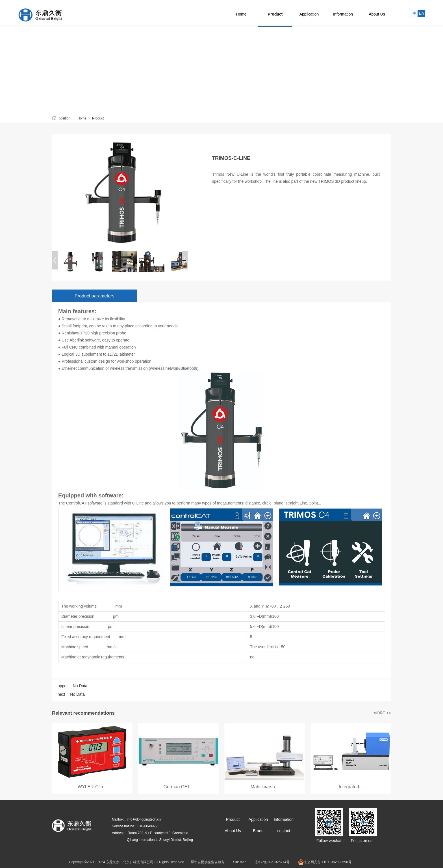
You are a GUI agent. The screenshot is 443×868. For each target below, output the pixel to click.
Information (343, 13)
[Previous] (55, 260)
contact (284, 831)
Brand (258, 831)
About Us (377, 13)
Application (309, 13)
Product (275, 13)
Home (241, 13)
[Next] (185, 260)
